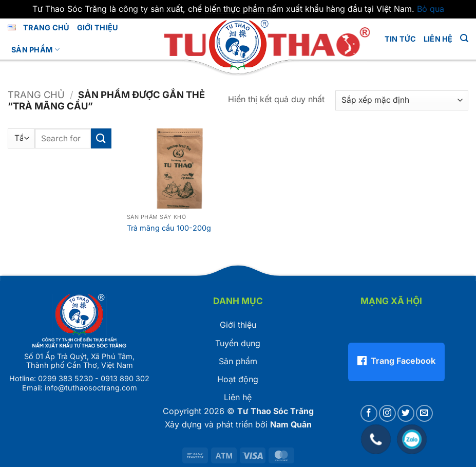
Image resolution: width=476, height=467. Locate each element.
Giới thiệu (238, 325)
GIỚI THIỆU (98, 27)
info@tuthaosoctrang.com (91, 388)
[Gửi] (101, 138)
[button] (464, 38)
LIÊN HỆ (438, 39)
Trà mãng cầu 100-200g (169, 228)
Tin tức (401, 39)
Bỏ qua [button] (431, 9)
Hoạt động (238, 379)
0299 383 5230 (65, 378)
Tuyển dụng (238, 343)
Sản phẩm (35, 50)
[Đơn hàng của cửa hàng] (402, 100)
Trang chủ (46, 27)
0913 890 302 (125, 378)
